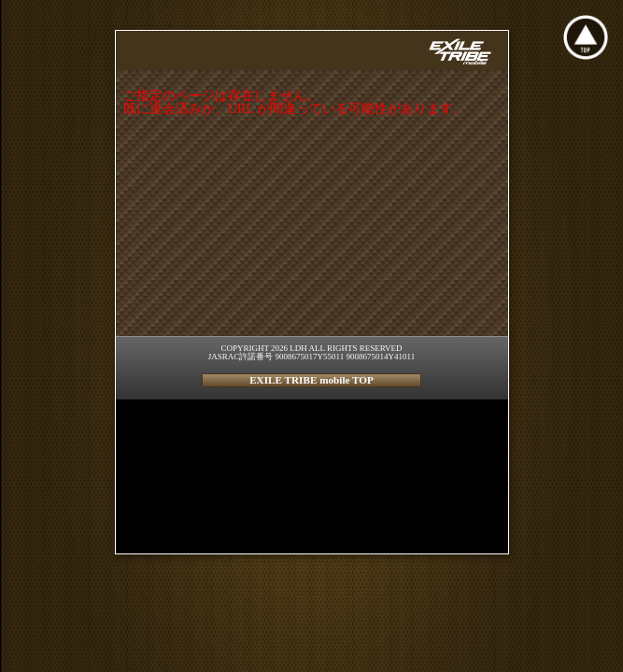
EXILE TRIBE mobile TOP (311, 380)
